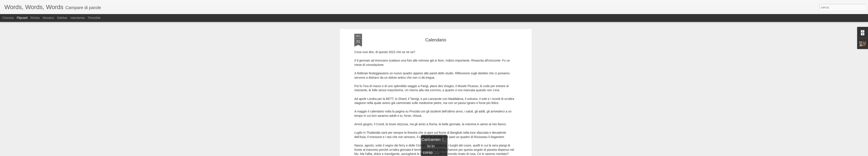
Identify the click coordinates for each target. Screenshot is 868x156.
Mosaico (48, 18)
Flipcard (22, 18)
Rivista (35, 18)
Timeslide (94, 18)
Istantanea (78, 18)
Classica (8, 18)
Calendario (436, 40)
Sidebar (62, 18)
